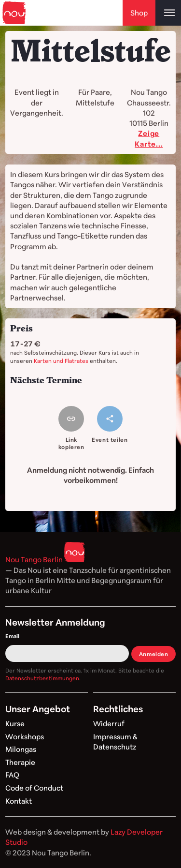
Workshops (25, 736)
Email (12, 636)
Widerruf (109, 723)
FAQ (12, 775)
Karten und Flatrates (61, 361)
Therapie (20, 762)
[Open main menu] (168, 13)
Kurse (15, 723)
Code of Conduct (34, 788)
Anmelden (154, 654)
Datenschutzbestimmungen (42, 678)
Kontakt (19, 801)
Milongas (21, 749)
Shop (139, 13)
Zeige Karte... (149, 138)
